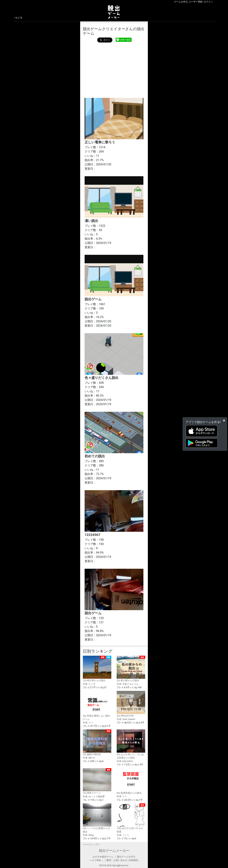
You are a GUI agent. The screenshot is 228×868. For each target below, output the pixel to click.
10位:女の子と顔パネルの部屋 (131, 818)
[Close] (224, 420)
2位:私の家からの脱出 (131, 669)
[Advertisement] (114, 69)
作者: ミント (123, 835)
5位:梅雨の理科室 (97, 743)
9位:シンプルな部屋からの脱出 (97, 818)
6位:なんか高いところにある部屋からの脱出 (131, 744)
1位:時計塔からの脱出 (97, 669)
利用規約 (134, 860)
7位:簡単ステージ (97, 781)
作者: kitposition (125, 761)
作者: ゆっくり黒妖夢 (94, 796)
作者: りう (88, 723)
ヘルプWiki (95, 860)
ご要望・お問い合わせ (116, 860)
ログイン (208, 2)
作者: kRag (88, 835)
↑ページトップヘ (91, 845)
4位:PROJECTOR (131, 704)
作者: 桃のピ (89, 758)
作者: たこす (89, 684)
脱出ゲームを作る (126, 857)
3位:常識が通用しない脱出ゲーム (97, 706)
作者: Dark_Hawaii (126, 719)
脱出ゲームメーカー (114, 851)
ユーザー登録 (196, 2)
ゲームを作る (181, 2)
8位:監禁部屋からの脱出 (131, 781)
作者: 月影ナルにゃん (128, 684)
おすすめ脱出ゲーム (103, 857)
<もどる (18, 18)
